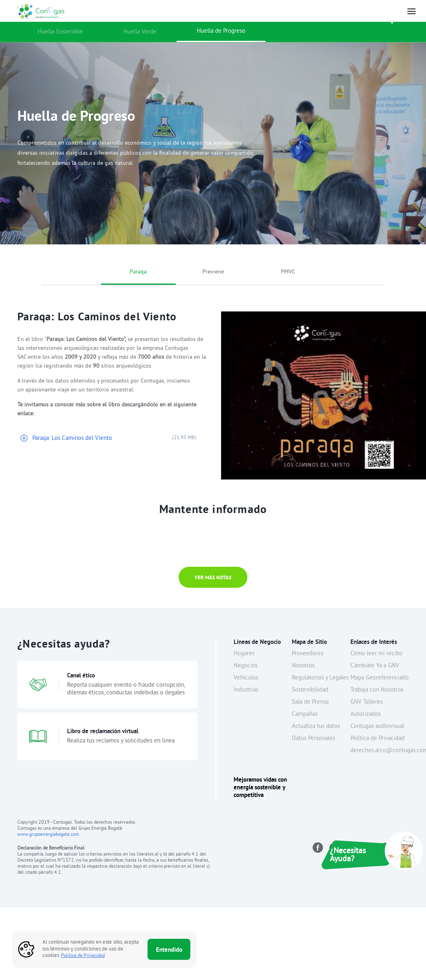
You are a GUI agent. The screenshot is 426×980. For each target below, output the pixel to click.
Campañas (305, 714)
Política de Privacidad (377, 739)
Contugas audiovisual (377, 727)
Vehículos (246, 678)
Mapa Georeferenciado (380, 678)
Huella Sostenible (60, 32)
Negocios (246, 666)
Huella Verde (140, 32)
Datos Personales (313, 739)
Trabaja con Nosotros (377, 690)
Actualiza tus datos (316, 727)
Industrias (246, 690)
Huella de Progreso (221, 31)
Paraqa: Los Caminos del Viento (72, 438)
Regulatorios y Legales (320, 678)
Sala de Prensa (310, 702)
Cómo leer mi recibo (376, 654)
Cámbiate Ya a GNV (375, 666)
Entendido (169, 950)
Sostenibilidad (310, 690)
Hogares (244, 654)
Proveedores (308, 654)
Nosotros (303, 666)
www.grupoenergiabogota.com (48, 835)
